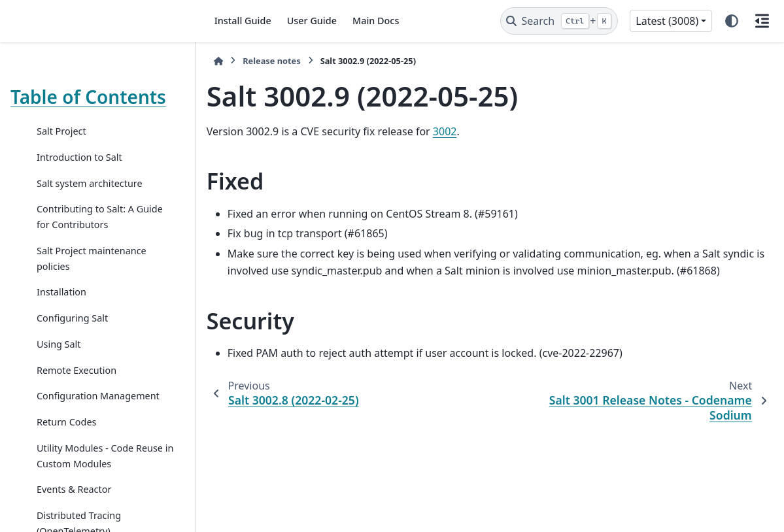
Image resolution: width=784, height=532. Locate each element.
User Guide (312, 21)
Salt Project (61, 131)
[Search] (559, 21)
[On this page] (762, 21)
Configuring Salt (72, 318)
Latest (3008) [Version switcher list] (667, 21)
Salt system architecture (90, 183)
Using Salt (59, 344)
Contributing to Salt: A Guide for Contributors (100, 217)
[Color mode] (732, 21)
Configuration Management (98, 396)
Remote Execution (77, 370)
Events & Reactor (74, 489)
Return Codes (66, 422)
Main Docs (376, 21)
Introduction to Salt (79, 157)
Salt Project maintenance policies (92, 258)
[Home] (218, 61)
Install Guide (243, 21)
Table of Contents (88, 97)
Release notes (271, 61)
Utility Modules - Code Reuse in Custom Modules (105, 456)
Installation (61, 292)
